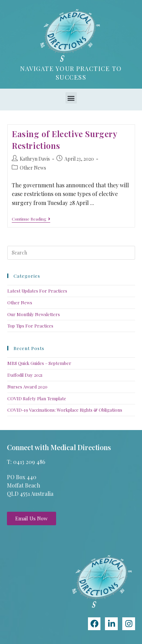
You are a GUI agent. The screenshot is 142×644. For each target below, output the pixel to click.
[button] (71, 98)
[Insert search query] (71, 253)
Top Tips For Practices (30, 326)
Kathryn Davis (35, 159)
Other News (33, 168)
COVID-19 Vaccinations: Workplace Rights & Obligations (65, 410)
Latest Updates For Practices (37, 291)
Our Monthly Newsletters (34, 314)
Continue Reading (31, 219)
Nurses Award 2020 (27, 387)
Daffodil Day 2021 (25, 375)
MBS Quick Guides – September (39, 363)
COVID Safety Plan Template (37, 398)
